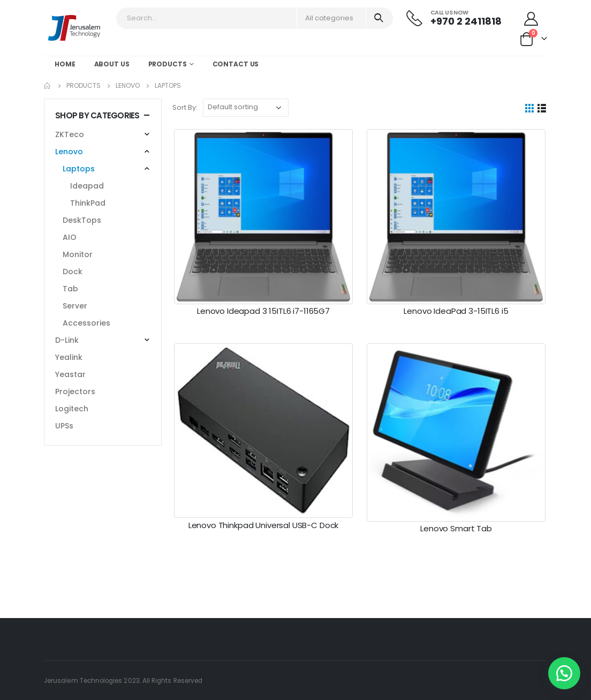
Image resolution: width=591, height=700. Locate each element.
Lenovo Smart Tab (456, 528)
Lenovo (69, 152)
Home (65, 64)
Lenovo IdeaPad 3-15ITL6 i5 (456, 311)
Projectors (75, 392)
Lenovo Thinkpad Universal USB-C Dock (264, 525)
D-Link (67, 340)
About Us (112, 64)
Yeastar (70, 374)
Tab (70, 289)
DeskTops (82, 220)
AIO (70, 237)
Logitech (72, 409)
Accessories (86, 323)
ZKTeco (70, 134)
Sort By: (185, 107)
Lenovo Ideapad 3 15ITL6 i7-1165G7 (263, 311)
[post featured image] (263, 217)
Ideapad (87, 186)
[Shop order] (246, 108)
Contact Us (236, 64)
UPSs (64, 426)
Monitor (78, 254)
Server (75, 306)
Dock (73, 272)
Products (168, 64)
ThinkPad (88, 203)
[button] (564, 673)
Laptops (79, 169)
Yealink (69, 357)
